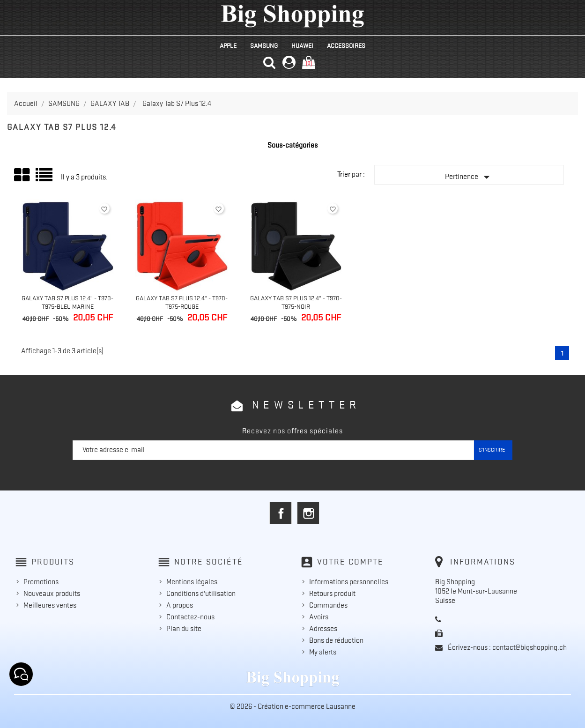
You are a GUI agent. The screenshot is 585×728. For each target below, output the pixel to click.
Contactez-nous (190, 617)
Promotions (41, 582)
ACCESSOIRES (346, 45)
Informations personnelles (349, 582)
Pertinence (469, 177)
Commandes (328, 605)
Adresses (323, 629)
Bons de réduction (336, 640)
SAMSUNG (264, 45)
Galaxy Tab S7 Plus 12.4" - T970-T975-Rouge (182, 302)
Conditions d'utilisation (201, 594)
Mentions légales (192, 582)
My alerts (323, 652)
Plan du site (184, 629)
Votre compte (350, 562)
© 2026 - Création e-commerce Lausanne (293, 706)
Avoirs (319, 617)
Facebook (281, 513)
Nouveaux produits (52, 594)
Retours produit (332, 594)
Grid (22, 175)
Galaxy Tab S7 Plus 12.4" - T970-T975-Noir (296, 302)
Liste (45, 178)
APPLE (228, 45)
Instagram (308, 513)
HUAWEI (302, 45)
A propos (180, 605)
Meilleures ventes (50, 605)
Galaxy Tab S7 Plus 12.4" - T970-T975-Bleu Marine (67, 302)
